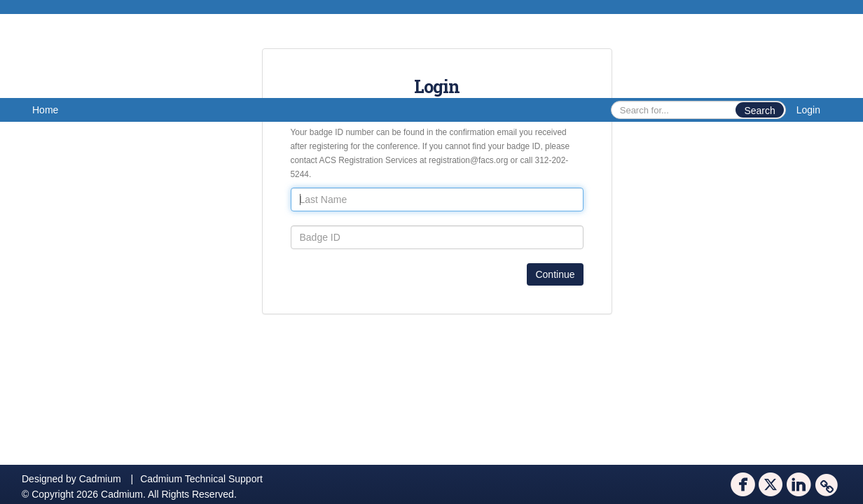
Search (759, 111)
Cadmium (100, 479)
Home (45, 110)
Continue (555, 274)
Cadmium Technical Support (201, 479)
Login (808, 110)
